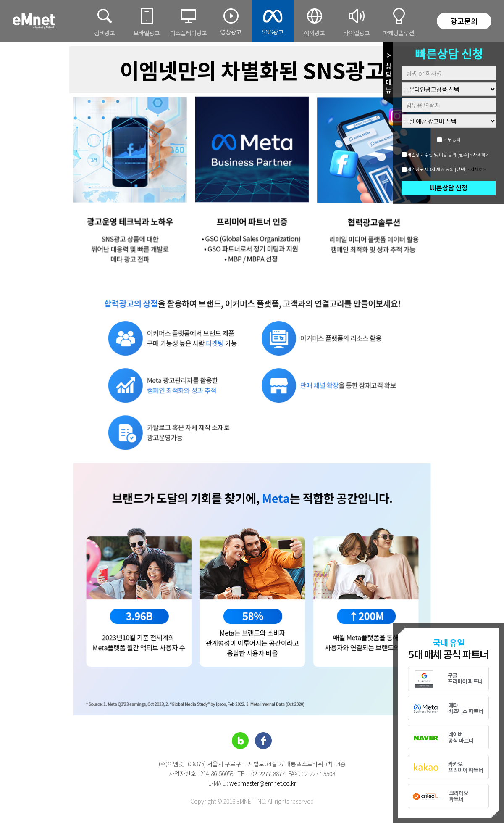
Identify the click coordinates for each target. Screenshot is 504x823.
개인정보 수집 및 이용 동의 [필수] (438, 154)
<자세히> (479, 154)
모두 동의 (452, 139)
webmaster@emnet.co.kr (263, 783)
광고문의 (464, 21)
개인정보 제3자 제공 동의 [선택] (437, 169)
